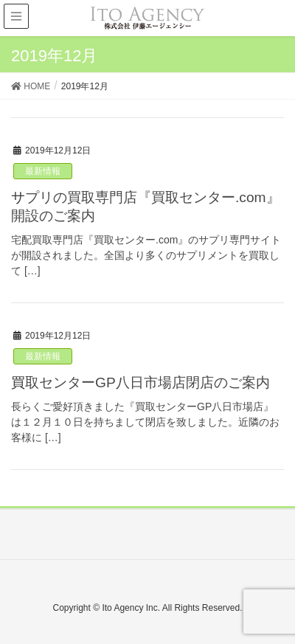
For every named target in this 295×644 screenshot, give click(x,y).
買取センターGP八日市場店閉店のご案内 (140, 382)
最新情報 (43, 171)
